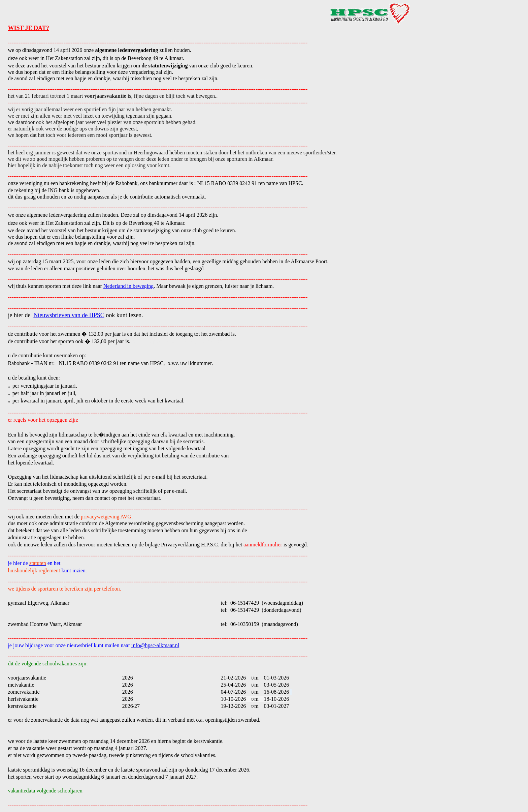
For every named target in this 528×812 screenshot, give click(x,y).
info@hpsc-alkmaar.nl (155, 645)
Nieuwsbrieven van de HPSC (69, 315)
